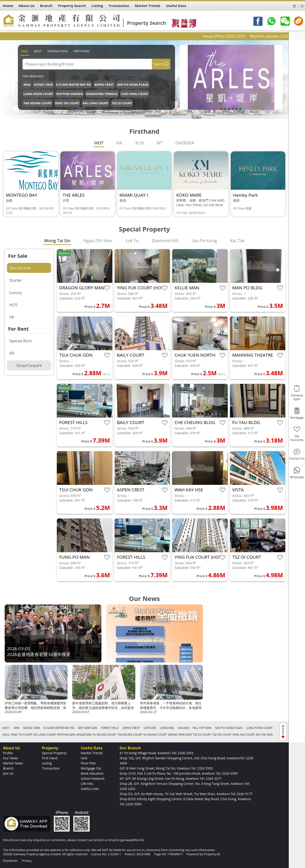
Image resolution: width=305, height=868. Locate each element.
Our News (11, 758)
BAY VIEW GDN (88, 728)
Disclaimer (10, 861)
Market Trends (92, 753)
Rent (38, 51)
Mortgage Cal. (91, 768)
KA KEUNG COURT (155, 735)
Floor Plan (88, 763)
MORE (283, 731)
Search (159, 64)
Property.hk (212, 854)
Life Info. (87, 784)
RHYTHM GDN (66, 735)
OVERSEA (185, 143)
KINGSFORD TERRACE (102, 94)
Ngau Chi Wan (98, 241)
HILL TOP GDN (202, 728)
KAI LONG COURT (96, 103)
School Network (93, 778)
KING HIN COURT (244, 735)
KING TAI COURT (67, 103)
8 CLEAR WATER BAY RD (74, 85)
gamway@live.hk (132, 840)
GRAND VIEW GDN (180, 735)
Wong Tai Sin (57, 241)
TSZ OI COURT (122, 103)
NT (160, 143)
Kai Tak (237, 241)
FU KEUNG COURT (105, 735)
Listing (47, 763)
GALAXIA (183, 728)
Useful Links (90, 789)
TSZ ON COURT (222, 735)
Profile (8, 753)
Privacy (27, 861)
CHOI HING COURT (135, 94)
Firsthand (81, 51)
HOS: (6, 735)
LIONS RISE (167, 728)
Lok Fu (132, 241)
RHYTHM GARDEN (70, 94)
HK (120, 143)
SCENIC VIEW (43, 85)
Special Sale (20, 268)
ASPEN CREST (104, 85)
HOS (13, 305)
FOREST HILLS (110, 728)
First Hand (50, 758)
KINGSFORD (84, 735)
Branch (8, 768)
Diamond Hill (165, 241)
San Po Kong (204, 241)
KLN (140, 143)
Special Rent (20, 341)
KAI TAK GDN (264, 735)
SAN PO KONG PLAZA (133, 85)
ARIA (27, 85)
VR (12, 317)
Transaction (57, 51)
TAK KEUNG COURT (38, 103)
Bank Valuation (92, 773)
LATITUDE (150, 728)
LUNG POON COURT (38, 94)
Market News (13, 763)
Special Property (54, 753)
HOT (99, 143)
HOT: (6, 728)
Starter (16, 280)
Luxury (16, 292)
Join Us (8, 773)
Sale (25, 51)
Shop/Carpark (29, 365)
